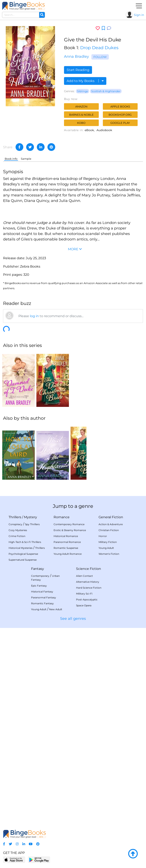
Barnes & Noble (81, 115)
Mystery (30, 517)
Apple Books (120, 106)
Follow (100, 57)
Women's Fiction (109, 554)
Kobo (81, 123)
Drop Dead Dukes (99, 48)
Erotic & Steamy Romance (70, 530)
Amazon (81, 106)
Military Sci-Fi (84, 594)
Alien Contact (84, 576)
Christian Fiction (109, 530)
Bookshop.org (120, 115)
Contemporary (40, 576)
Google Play (120, 123)
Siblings (83, 91)
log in (34, 316)
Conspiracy (15, 524)
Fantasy (38, 569)
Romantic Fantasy (42, 603)
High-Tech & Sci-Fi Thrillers (25, 542)
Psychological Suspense (23, 554)
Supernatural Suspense (23, 560)
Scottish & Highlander (106, 91)
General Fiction (111, 517)
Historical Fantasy (42, 592)
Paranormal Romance (67, 542)
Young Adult (106, 548)
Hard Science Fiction (89, 588)
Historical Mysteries (21, 548)
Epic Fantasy (39, 586)
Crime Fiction (17, 536)
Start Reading (78, 70)
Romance (62, 517)
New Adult (56, 609)
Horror (103, 536)
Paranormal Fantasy (44, 597)
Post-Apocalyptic (87, 600)
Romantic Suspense (66, 548)
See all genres (73, 619)
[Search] (42, 15)
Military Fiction (108, 542)
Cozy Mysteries (18, 530)
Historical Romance (66, 536)
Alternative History (88, 582)
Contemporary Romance (69, 524)
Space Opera (84, 605)
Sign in (139, 15)
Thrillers (15, 517)
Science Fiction (89, 569)
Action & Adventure (111, 524)
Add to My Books (85, 81)
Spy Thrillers (32, 524)
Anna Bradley (76, 56)
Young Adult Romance (68, 554)
